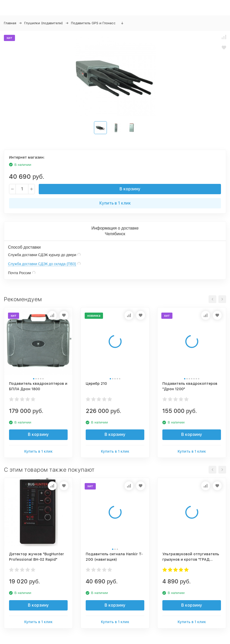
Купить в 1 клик (115, 203)
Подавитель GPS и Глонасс (93, 23)
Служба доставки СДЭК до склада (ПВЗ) (42, 264)
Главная (10, 23)
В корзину (130, 189)
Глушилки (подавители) (44, 23)
